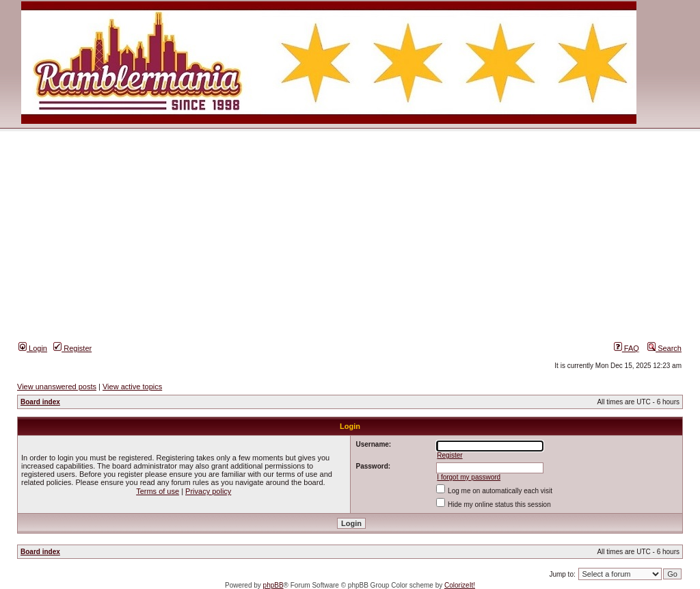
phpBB (273, 585)
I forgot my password (469, 477)
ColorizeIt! (460, 585)
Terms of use (158, 491)
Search (664, 348)
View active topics (132, 387)
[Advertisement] (350, 238)
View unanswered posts (57, 387)
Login (33, 348)
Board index (40, 402)
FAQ (627, 348)
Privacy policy (208, 491)
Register (72, 348)
